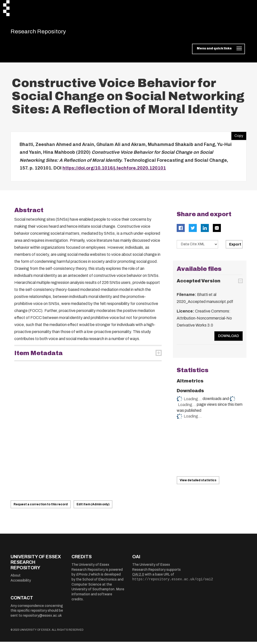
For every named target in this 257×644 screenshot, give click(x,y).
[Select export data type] (198, 247)
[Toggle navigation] (218, 51)
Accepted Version (199, 283)
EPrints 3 (83, 577)
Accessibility (21, 583)
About (16, 578)
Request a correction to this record (41, 507)
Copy (237, 137)
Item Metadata (39, 355)
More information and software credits (98, 596)
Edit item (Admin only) (93, 507)
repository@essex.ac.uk (42, 618)
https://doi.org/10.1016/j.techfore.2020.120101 (114, 170)
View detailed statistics (198, 482)
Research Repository (46, 33)
